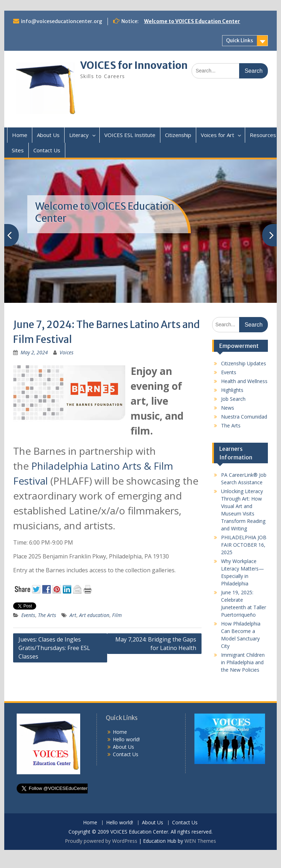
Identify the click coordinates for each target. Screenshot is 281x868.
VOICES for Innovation (134, 65)
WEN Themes (200, 841)
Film (117, 615)
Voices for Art (217, 135)
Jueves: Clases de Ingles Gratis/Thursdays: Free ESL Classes (54, 648)
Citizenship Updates (244, 363)
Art (73, 615)
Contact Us (47, 150)
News (228, 408)
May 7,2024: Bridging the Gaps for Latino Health (156, 644)
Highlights (232, 390)
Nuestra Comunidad (244, 417)
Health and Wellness (244, 381)
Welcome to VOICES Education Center (192, 21)
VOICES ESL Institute (130, 135)
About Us (48, 135)
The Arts (47, 615)
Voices (67, 352)
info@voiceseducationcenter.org (62, 21)
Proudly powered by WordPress (101, 841)
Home (20, 135)
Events (28, 615)
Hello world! (126, 739)
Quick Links (239, 40)
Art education (94, 615)
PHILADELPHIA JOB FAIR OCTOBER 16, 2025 (244, 545)
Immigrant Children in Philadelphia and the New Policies (243, 662)
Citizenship (178, 135)
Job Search (233, 399)
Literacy (79, 135)
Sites (18, 150)
